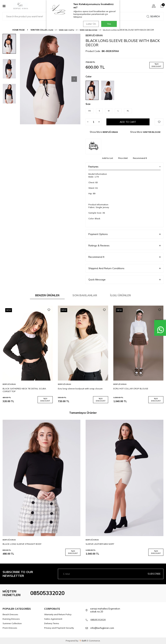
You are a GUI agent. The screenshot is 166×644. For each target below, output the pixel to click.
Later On (91, 24)
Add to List (108, 158)
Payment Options (124, 234)
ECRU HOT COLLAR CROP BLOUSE (131, 389)
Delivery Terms (52, 623)
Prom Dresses (10, 628)
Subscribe (154, 574)
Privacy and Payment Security (59, 628)
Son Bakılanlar (85, 295)
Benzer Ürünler (47, 295)
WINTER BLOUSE (88, 30)
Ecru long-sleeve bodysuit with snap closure (80, 389)
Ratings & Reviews (124, 246)
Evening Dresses (11, 619)
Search (153, 16)
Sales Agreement (53, 619)
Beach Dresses (10, 614)
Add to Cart (128, 122)
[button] (74, 79)
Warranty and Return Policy (58, 614)
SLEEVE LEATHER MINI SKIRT (100, 544)
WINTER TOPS (66, 30)
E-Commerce (93, 641)
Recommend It (140, 158)
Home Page (18, 30)
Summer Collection (12, 623)
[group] (50, 79)
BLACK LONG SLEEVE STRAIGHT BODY (22, 544)
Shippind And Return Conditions (124, 268)
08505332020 (47, 593)
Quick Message (124, 280)
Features (124, 167)
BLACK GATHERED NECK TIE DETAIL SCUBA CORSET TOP (24, 390)
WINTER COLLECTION (42, 30)
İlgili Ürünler (120, 295)
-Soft (83, 641)
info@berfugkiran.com (102, 628)
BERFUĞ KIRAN (94, 35)
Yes (109, 24)
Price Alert (123, 158)
